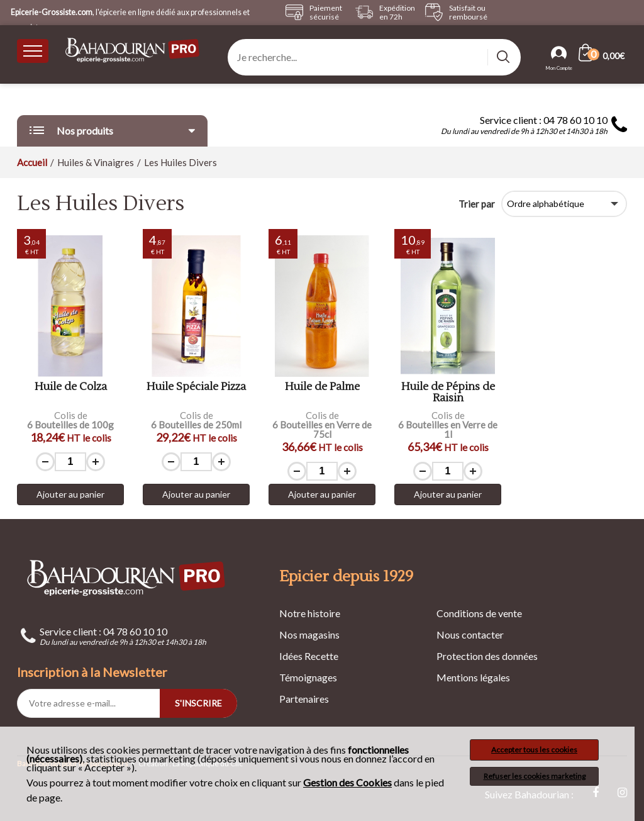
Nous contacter (470, 634)
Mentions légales (473, 677)
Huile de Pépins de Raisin (448, 393)
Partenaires (304, 699)
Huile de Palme (322, 387)
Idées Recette (309, 656)
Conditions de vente (479, 613)
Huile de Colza (71, 387)
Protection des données (487, 656)
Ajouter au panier (70, 494)
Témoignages (308, 677)
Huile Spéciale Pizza (196, 387)
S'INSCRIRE (198, 703)
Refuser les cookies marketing (535, 776)
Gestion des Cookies (347, 783)
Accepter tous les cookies (534, 750)
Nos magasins (309, 634)
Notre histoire (310, 613)
